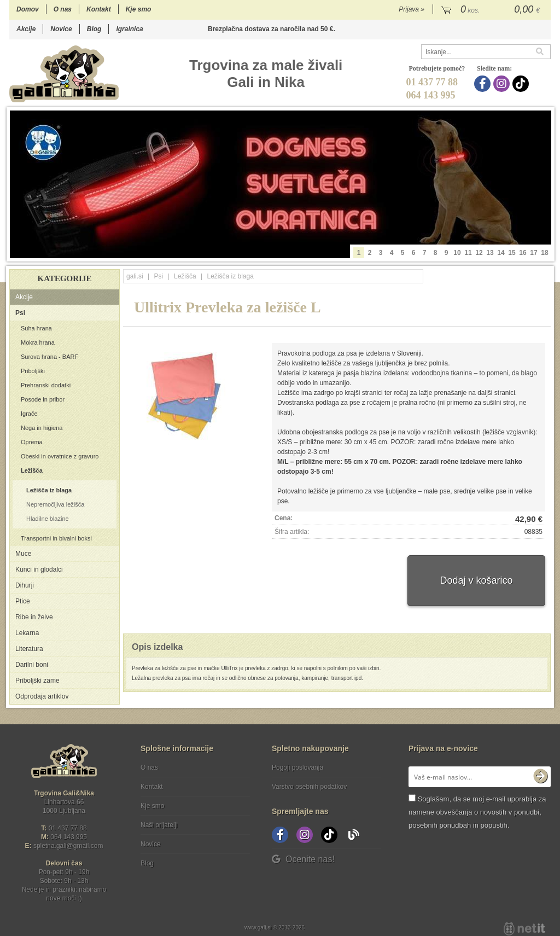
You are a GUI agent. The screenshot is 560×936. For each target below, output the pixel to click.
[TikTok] (522, 84)
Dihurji (25, 585)
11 (468, 253)
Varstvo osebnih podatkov (309, 787)
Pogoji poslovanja (297, 768)
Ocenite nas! (303, 859)
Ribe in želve (34, 617)
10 (457, 253)
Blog (94, 29)
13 (490, 253)
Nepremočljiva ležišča (55, 504)
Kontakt (99, 9)
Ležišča (32, 470)
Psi (20, 313)
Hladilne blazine (48, 519)
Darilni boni (32, 665)
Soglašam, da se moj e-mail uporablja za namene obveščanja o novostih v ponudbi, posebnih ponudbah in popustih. (477, 812)
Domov (28, 9)
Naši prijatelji (159, 825)
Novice (61, 29)
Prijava (412, 9)
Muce (23, 554)
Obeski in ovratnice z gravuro (60, 456)
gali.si (135, 276)
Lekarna (27, 633)
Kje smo (139, 9)
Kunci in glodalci (39, 569)
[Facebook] (484, 84)
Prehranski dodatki (46, 385)
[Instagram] (503, 84)
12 (479, 253)
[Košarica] (492, 10)
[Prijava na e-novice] (540, 777)
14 (501, 253)
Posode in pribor (43, 399)
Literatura (29, 649)
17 (533, 253)
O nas (63, 9)
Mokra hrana (38, 342)
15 (512, 253)
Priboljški (33, 371)
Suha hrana (36, 328)
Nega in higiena (42, 428)
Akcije (26, 29)
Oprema (32, 442)
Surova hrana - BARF (49, 357)
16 (523, 253)
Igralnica (129, 29)
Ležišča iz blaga (49, 490)
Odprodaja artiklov (42, 696)
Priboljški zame (37, 681)
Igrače (29, 414)
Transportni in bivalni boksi (56, 538)
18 (544, 253)
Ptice (23, 601)
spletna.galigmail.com (68, 846)
